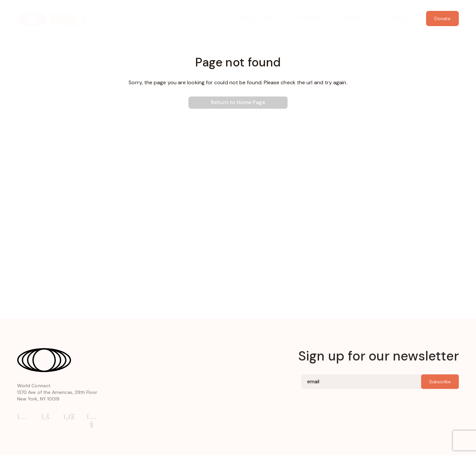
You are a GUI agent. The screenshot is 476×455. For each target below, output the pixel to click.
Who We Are (255, 19)
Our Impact (352, 19)
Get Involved (397, 19)
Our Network (307, 19)
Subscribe (440, 382)
